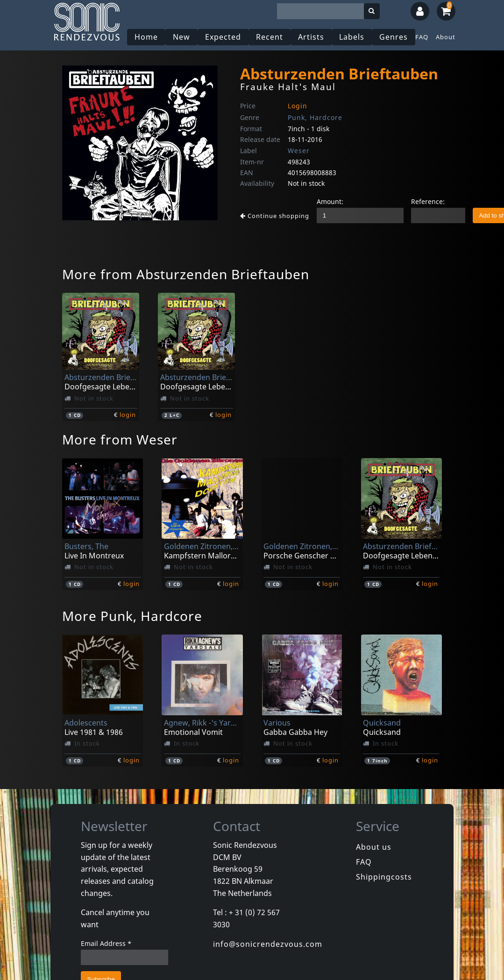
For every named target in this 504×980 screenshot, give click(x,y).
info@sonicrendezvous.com (268, 944)
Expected (223, 37)
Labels (352, 37)
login (128, 415)
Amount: (330, 201)
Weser (299, 151)
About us (374, 847)
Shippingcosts (384, 877)
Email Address (106, 943)
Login (298, 106)
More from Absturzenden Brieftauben (186, 274)
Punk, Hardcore (315, 117)
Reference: (428, 201)
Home (146, 37)
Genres (394, 37)
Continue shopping (275, 216)
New (181, 37)
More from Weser (120, 439)
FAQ (422, 37)
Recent (270, 37)
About (446, 37)
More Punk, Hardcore (132, 616)
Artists (311, 37)
